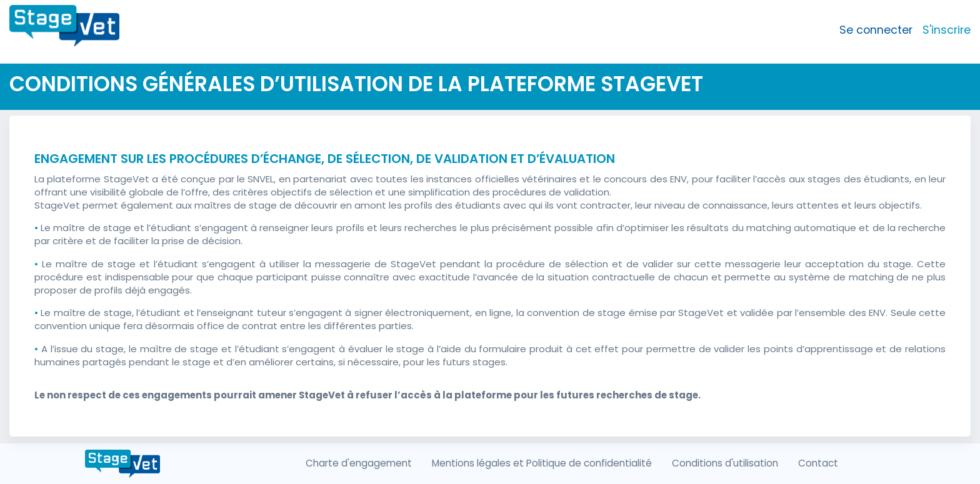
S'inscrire (947, 30)
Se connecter (876, 30)
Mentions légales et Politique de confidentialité (542, 463)
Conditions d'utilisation (725, 463)
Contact (818, 463)
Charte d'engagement (359, 463)
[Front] (64, 30)
